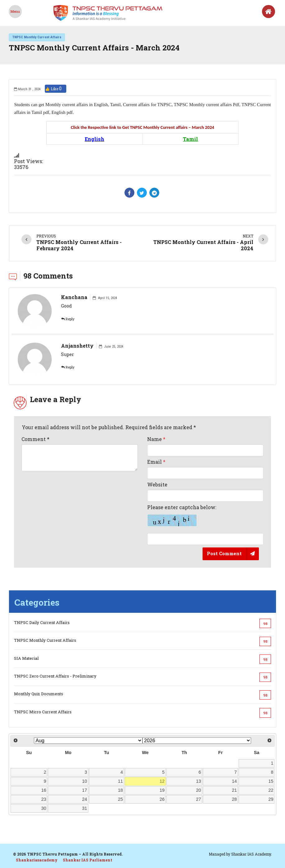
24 (85, 799)
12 (162, 781)
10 (85, 781)
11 (120, 781)
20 (199, 790)
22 (271, 790)
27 (199, 799)
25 (120, 799)
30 (44, 808)
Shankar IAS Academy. (252, 854)
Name (156, 439)
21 (234, 790)
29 (271, 799)
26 (162, 799)
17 (85, 790)
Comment (35, 439)
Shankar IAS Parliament (88, 860)
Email (156, 462)
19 (162, 790)
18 (120, 790)
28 (234, 799)
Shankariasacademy (37, 860)
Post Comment (224, 554)
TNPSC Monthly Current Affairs (37, 37)
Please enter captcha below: (182, 515)
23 (44, 799)
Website (157, 484)
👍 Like (56, 89)
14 (234, 781)
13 (199, 781)
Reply (68, 319)
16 (44, 790)
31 (85, 808)
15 (271, 781)
